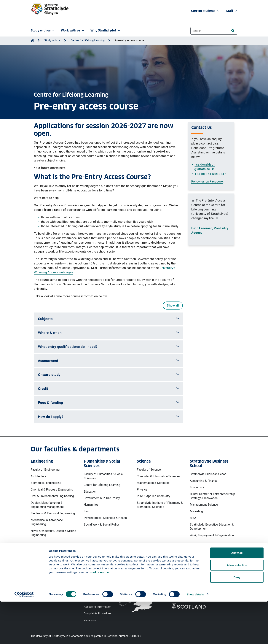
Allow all (237, 595)
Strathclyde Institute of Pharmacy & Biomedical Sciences (160, 505)
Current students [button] (206, 11)
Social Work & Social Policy (102, 525)
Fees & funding (109, 403)
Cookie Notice (92, 576)
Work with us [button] (73, 30)
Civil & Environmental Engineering (52, 496)
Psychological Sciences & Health (105, 518)
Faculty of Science (149, 470)
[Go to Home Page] (32, 41)
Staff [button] (232, 11)
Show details (195, 637)
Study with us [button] (43, 30)
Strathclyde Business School (209, 474)
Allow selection (237, 607)
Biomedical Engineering (46, 483)
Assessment (109, 361)
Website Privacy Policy (97, 569)
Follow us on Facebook (207, 181)
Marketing (196, 511)
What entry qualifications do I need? (109, 347)
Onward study (109, 375)
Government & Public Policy (102, 498)
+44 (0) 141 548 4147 (210, 174)
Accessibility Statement (98, 583)
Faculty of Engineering (45, 470)
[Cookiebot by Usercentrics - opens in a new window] (24, 637)
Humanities (91, 505)
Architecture (39, 476)
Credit (109, 389)
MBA (193, 518)
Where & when (109, 333)
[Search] (233, 31)
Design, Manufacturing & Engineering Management (47, 505)
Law (86, 511)
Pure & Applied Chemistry (154, 496)
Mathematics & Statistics (153, 483)
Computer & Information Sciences (159, 476)
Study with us (52, 41)
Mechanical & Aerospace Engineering (47, 522)
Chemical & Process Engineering (52, 490)
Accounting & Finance (204, 481)
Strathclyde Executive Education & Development (212, 527)
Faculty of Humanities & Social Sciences (104, 476)
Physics (142, 490)
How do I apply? (109, 417)
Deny (237, 620)
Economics (197, 487)
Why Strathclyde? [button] (106, 30)
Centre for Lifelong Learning (88, 41)
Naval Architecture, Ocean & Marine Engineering (53, 533)
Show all (173, 305)
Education (90, 492)
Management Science (204, 505)
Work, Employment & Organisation (212, 535)
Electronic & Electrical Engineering (53, 513)
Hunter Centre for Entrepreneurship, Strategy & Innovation (213, 496)
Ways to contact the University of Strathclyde (192, 571)
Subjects (109, 319)
